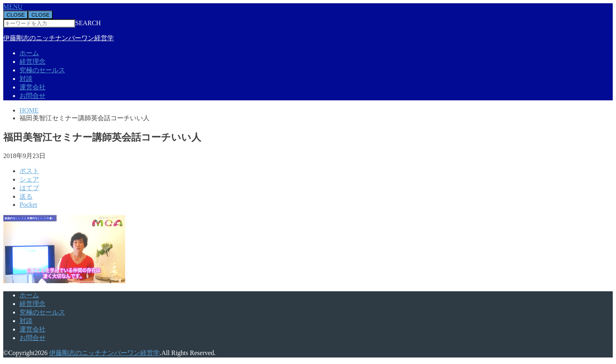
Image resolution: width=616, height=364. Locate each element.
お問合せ (33, 96)
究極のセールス (42, 70)
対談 (26, 79)
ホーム (29, 53)
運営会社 (33, 87)
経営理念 (33, 62)
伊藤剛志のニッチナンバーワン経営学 (59, 38)
